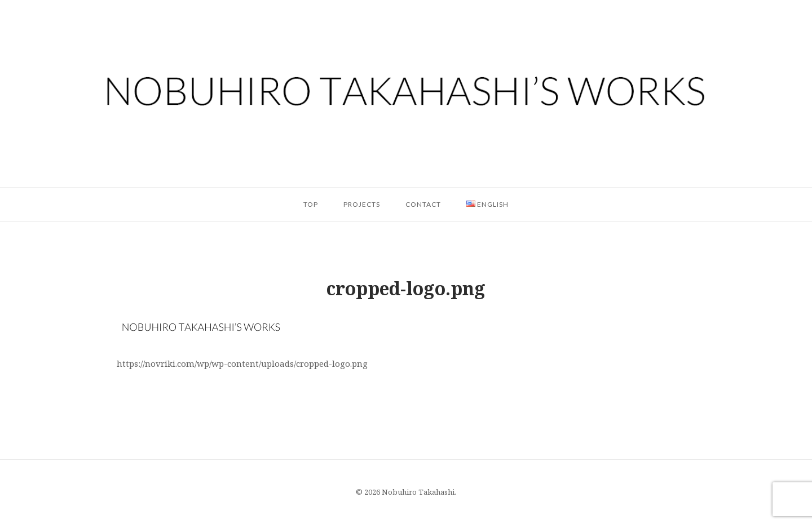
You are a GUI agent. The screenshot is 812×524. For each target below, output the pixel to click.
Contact (423, 204)
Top (311, 204)
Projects (362, 204)
